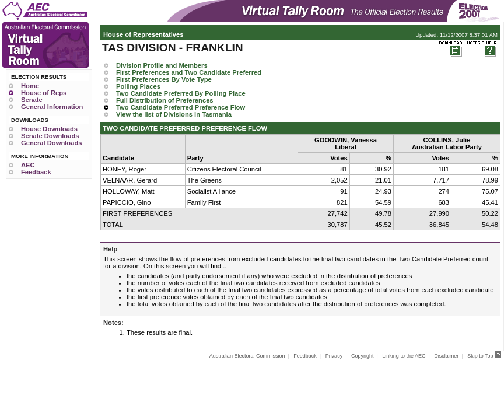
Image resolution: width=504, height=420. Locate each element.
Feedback (36, 172)
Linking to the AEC (404, 356)
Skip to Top (484, 356)
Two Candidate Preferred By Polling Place (181, 93)
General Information (52, 107)
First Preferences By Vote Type (164, 79)
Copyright (363, 356)
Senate (32, 100)
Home (30, 86)
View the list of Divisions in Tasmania (174, 114)
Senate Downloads (50, 136)
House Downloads (49, 129)
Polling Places (138, 86)
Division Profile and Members (162, 65)
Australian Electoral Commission (247, 356)
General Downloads (51, 143)
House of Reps (44, 93)
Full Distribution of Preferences (165, 100)
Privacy (334, 356)
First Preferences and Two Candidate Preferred (189, 72)
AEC (28, 165)
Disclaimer (446, 356)
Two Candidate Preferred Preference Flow (181, 107)
